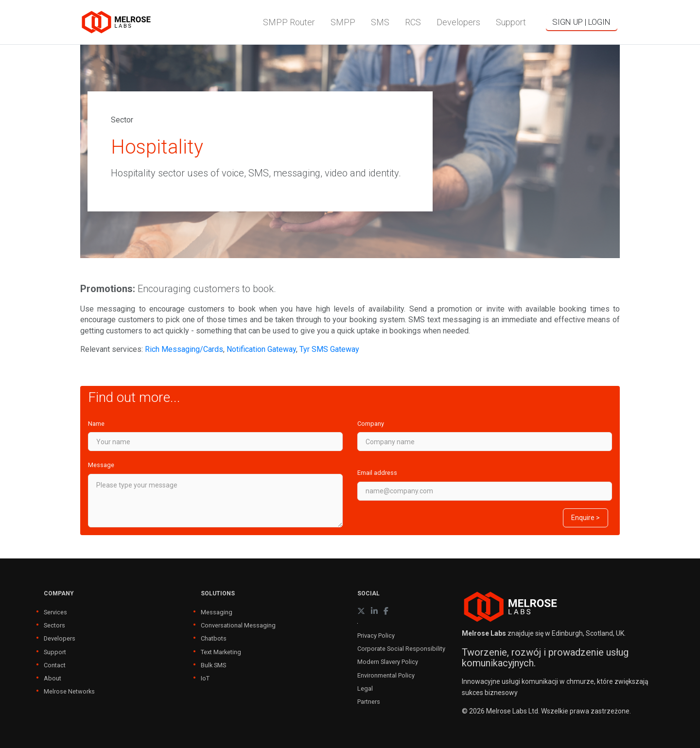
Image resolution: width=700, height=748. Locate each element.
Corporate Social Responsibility (401, 649)
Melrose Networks (69, 691)
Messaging (217, 612)
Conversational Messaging (238, 625)
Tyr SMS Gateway (329, 349)
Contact (55, 665)
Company (371, 424)
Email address (377, 473)
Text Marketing (221, 652)
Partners (369, 702)
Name (96, 424)
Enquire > (586, 518)
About (52, 678)
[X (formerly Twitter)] (361, 611)
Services (55, 612)
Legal (365, 688)
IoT (205, 678)
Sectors (54, 625)
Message (101, 465)
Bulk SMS (213, 665)
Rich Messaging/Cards (184, 349)
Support (55, 652)
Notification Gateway (261, 349)
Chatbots (214, 638)
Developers (60, 638)
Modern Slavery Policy (388, 662)
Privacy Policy (376, 635)
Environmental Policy (386, 675)
